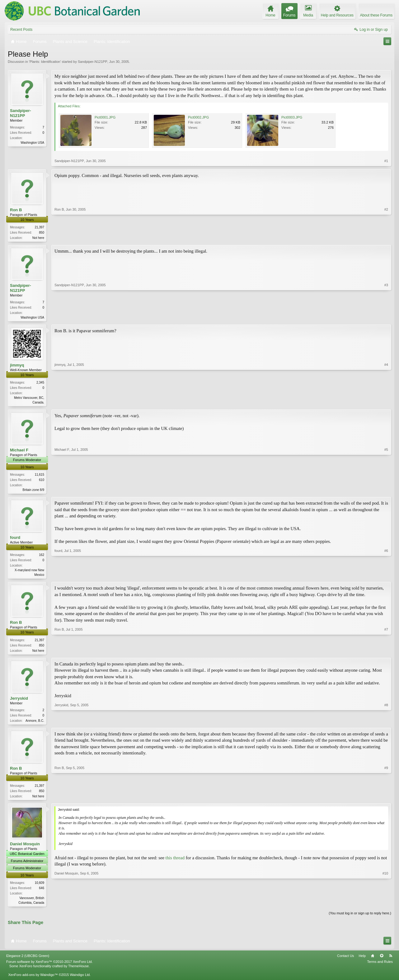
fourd (15, 540)
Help (362, 961)
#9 (386, 800)
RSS (391, 961)
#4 (386, 403)
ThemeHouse (78, 971)
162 (42, 557)
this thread (175, 862)
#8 (386, 723)
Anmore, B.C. (35, 724)
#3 (386, 317)
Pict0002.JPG (198, 117)
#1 (386, 161)
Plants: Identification (45, 62)
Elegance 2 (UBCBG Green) (28, 961)
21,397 (39, 227)
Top (382, 961)
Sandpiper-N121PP (93, 62)
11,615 (39, 476)
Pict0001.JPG (105, 117)
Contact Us (345, 961)
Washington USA (32, 143)
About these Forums (376, 15)
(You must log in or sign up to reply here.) (360, 918)
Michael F (19, 452)
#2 (386, 237)
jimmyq (17, 366)
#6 (386, 576)
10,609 (39, 888)
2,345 (40, 384)
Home (373, 961)
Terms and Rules (380, 967)
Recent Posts (21, 30)
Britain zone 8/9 (34, 492)
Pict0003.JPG (292, 117)
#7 (386, 653)
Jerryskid (19, 702)
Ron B (16, 210)
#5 (386, 491)
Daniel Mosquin (25, 849)
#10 (385, 907)
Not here (38, 238)
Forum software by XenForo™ (49, 967)
